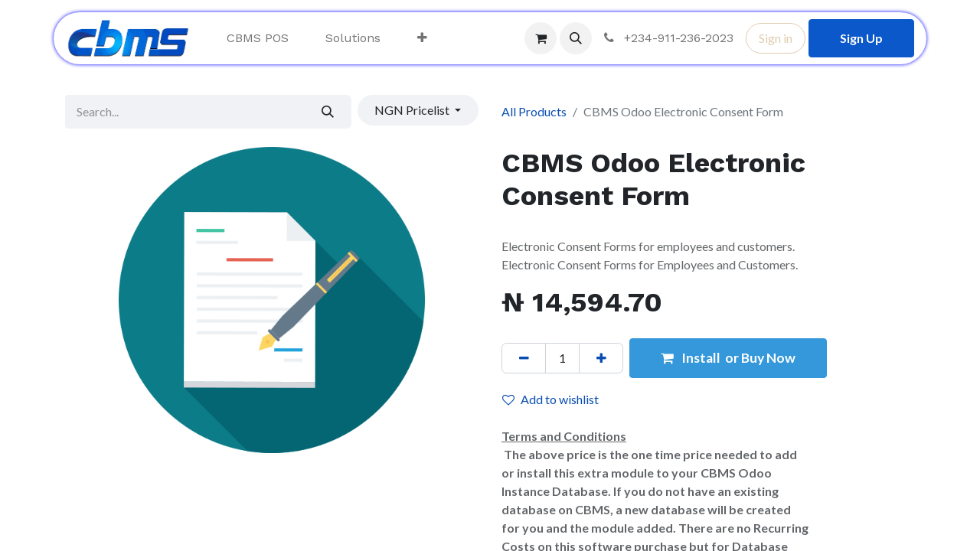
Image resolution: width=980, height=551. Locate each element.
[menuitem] (258, 38)
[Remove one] (524, 358)
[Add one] (601, 358)
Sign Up (861, 38)
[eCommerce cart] (541, 38)
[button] (576, 38)
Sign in (776, 38)
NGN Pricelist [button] (413, 110)
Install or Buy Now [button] (728, 358)
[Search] (328, 112)
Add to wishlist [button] (550, 399)
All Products (534, 111)
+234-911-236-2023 (667, 38)
